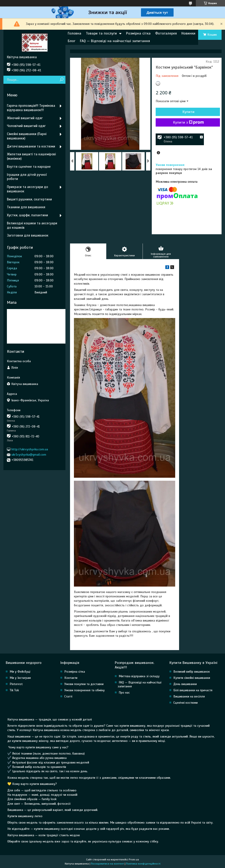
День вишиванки (185, 684)
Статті (68, 696)
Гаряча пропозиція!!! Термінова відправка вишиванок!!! (31, 108)
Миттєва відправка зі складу (139, 676)
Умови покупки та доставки (84, 684)
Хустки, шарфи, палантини (27, 215)
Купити (188, 112)
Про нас (124, 693)
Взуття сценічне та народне (29, 167)
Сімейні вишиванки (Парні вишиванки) (27, 136)
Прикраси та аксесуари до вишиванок (27, 189)
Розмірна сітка (138, 33)
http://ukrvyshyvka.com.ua (30, 449)
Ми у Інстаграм (20, 678)
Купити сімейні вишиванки (192, 678)
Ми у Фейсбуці (20, 672)
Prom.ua (134, 859)
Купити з (188, 122)
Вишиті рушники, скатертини (29, 199)
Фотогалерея (166, 33)
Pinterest (16, 684)
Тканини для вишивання (26, 207)
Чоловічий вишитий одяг (26, 126)
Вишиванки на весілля (189, 696)
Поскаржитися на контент (107, 864)
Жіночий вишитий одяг (25, 118)
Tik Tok (14, 690)
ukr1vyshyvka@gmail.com (29, 455)
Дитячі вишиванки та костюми (31, 146)
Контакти (71, 678)
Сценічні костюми (186, 703)
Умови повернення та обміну (84, 690)
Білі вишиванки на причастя (193, 690)
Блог (72, 41)
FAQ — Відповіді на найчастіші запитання (115, 41)
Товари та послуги (101, 33)
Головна (75, 33)
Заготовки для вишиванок (28, 235)
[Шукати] (61, 80)
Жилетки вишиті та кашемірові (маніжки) (31, 156)
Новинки (188, 33)
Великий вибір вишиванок (192, 672)
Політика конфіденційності (143, 864)
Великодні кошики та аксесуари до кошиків (32, 225)
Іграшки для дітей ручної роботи (27, 177)
